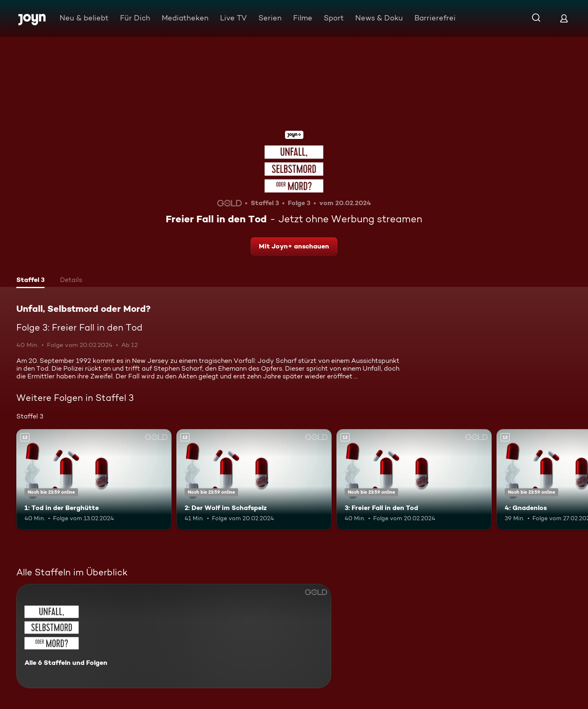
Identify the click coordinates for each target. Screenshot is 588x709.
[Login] (564, 18)
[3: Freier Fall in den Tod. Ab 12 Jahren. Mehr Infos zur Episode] (414, 480)
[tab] (30, 281)
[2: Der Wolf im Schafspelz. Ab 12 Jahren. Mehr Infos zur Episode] (254, 480)
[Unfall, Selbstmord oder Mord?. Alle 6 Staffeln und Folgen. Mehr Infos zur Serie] (174, 636)
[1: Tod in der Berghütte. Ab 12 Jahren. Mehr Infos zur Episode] (94, 480)
